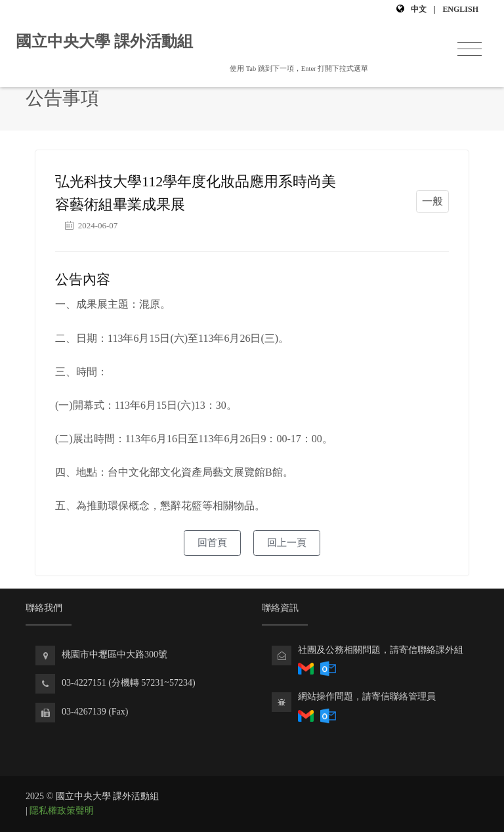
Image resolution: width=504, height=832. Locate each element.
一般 (432, 201)
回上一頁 (287, 543)
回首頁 (212, 543)
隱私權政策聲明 (62, 811)
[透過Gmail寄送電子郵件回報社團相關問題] (306, 715)
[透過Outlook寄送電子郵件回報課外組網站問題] (328, 715)
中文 (419, 9)
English (460, 9)
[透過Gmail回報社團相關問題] (306, 668)
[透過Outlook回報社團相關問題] (328, 668)
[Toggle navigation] (470, 50)
